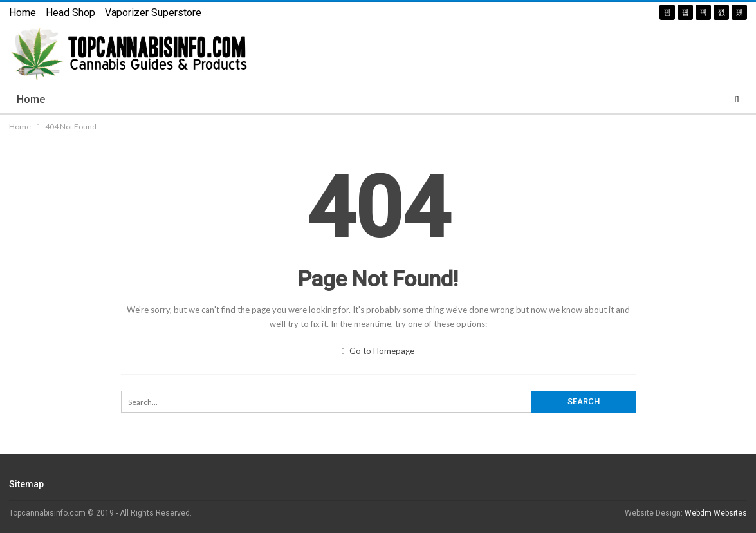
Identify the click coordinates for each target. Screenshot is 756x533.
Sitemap (26, 484)
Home (23, 13)
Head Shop (70, 13)
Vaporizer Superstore (153, 13)
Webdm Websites (716, 513)
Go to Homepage (378, 351)
